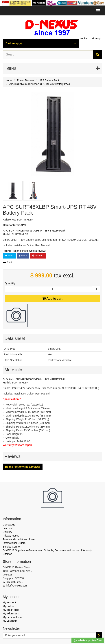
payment (8, 528)
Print (7, 262)
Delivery (7, 532)
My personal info (12, 617)
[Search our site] (48, 55)
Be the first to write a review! (30, 251)
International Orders (14, 543)
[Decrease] (9, 289)
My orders (8, 606)
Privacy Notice (11, 536)
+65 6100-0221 (14, 582)
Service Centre (11, 547)
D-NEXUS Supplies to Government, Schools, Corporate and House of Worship (47, 550)
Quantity (10, 283)
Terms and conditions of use (19, 539)
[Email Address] (49, 635)
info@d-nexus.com (17, 586)
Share (23, 256)
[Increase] (96, 289)
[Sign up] (99, 635)
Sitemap (7, 554)
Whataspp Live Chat (88, 641)
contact (84, 38)
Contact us (9, 525)
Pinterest (38, 256)
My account (9, 602)
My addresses (11, 613)
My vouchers (10, 621)
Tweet (9, 256)
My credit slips (11, 610)
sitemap (96, 38)
